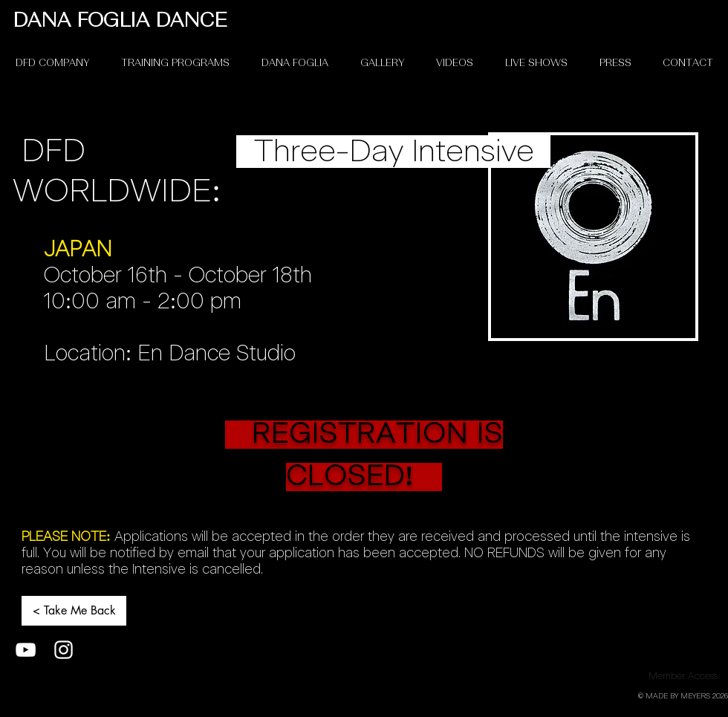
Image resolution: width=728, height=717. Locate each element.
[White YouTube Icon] (26, 650)
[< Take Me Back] (74, 611)
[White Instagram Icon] (64, 650)
